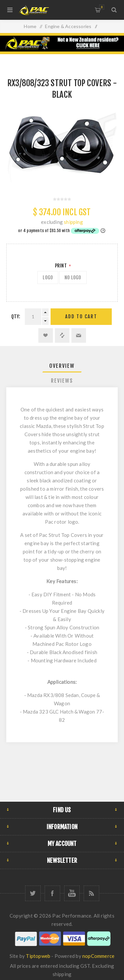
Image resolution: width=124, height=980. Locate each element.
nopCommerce (98, 956)
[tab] (62, 366)
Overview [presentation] (62, 366)
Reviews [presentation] (62, 381)
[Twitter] (33, 893)
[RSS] (91, 893)
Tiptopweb (38, 956)
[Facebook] (52, 893)
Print (61, 266)
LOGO (48, 278)
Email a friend (79, 335)
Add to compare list (62, 335)
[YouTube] (72, 893)
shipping (73, 222)
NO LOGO (73, 278)
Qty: (16, 316)
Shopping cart (102, 7)
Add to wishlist (46, 335)
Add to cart (81, 316)
